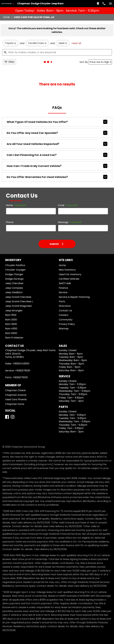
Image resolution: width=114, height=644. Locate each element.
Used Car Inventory (70, 274)
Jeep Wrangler (14, 311)
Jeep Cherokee (14, 283)
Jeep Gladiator (14, 292)
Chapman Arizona (16, 395)
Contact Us (65, 311)
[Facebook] (7, 417)
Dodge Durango (14, 279)
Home (6, 17)
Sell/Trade (65, 283)
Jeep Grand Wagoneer (19, 306)
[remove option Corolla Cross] (37, 43)
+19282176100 (23, 371)
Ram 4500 (11, 329)
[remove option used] (63, 43)
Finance (63, 288)
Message (70, 222)
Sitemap (64, 329)
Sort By (84, 62)
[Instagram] (13, 417)
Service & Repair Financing (74, 297)
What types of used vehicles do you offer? (57, 122)
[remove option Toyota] (11, 43)
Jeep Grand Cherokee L (19, 301)
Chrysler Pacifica (15, 265)
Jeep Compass (14, 288)
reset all (76, 43)
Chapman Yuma (15, 404)
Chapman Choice (15, 390)
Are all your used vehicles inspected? (57, 144)
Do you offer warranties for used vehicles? (57, 177)
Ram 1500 (11, 315)
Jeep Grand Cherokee (18, 297)
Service (63, 292)
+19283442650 (21, 364)
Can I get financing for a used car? (57, 155)
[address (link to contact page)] (98, 4)
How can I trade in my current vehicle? (57, 166)
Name (16, 205)
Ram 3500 (11, 324)
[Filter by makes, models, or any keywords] (57, 52)
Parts (62, 301)
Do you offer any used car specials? (57, 133)
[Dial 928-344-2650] (104, 4)
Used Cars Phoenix (16, 399)
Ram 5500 (11, 333)
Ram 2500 (11, 320)
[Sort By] (100, 62)
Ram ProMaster (14, 338)
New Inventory (67, 270)
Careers (64, 315)
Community (66, 320)
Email (68, 205)
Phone (10, 222)
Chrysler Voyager (15, 270)
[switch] (110, 4)
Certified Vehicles (69, 279)
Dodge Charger (14, 274)
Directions (65, 306)
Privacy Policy (67, 324)
